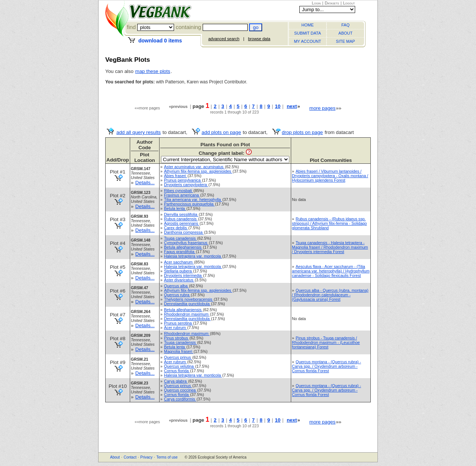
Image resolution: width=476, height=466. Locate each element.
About (115, 457)
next (292, 106)
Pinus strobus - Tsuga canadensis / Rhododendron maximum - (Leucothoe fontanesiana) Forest (326, 342)
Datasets (332, 3)
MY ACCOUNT (307, 41)
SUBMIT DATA (308, 33)
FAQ (345, 25)
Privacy (146, 457)
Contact (130, 457)
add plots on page (221, 132)
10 (278, 106)
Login (316, 3)
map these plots (153, 71)
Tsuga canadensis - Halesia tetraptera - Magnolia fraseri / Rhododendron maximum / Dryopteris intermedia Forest (330, 247)
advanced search (224, 39)
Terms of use (167, 457)
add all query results (139, 132)
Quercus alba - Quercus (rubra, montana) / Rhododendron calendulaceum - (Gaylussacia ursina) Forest (330, 295)
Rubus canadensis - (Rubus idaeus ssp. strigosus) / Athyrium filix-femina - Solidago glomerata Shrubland (329, 223)
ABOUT (345, 33)
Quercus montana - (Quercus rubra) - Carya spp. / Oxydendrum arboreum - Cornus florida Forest (327, 366)
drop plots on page (302, 132)
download (160, 41)
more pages (322, 108)
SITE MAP (345, 41)
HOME (308, 25)
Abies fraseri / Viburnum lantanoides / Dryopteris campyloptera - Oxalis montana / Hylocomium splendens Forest (330, 176)
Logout (349, 3)
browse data (259, 39)
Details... (145, 183)
